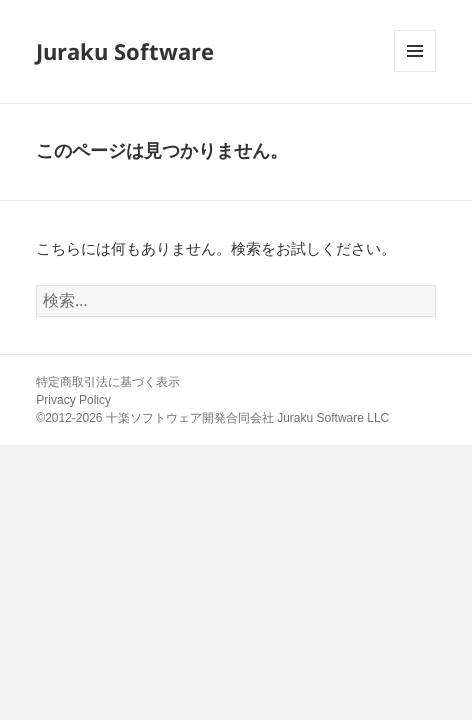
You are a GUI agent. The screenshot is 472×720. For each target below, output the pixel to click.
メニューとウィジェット (415, 51)
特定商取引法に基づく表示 (108, 382)
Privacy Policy (73, 400)
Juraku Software (125, 51)
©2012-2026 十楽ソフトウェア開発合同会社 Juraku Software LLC (212, 418)
